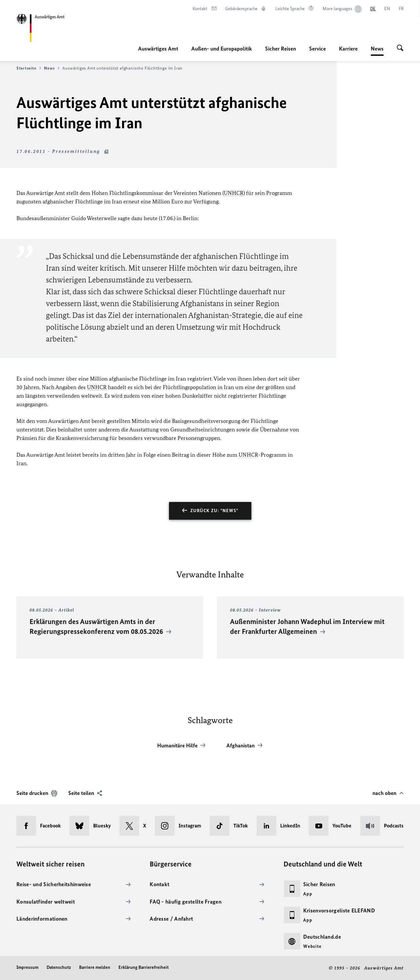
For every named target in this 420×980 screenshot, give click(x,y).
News (377, 49)
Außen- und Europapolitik (222, 49)
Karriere (348, 49)
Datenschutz (59, 967)
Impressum (27, 967)
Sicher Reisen (281, 49)
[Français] (401, 9)
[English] (387, 9)
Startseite (29, 68)
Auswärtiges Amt (158, 49)
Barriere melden (95, 967)
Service (317, 49)
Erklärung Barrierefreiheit (144, 967)
